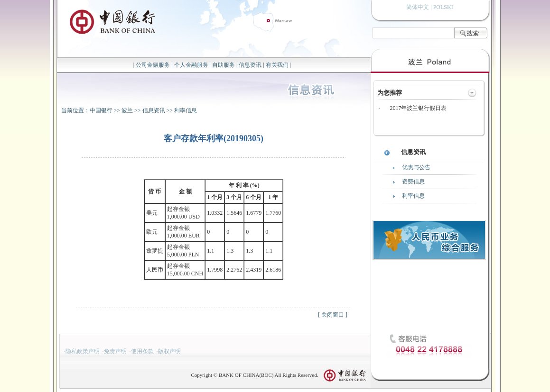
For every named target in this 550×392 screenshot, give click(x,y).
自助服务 (224, 65)
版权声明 (169, 351)
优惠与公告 (416, 167)
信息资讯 (250, 65)
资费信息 (413, 182)
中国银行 (101, 110)
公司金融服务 (153, 65)
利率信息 (186, 110)
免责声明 (115, 351)
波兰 (127, 110)
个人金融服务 (191, 65)
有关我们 (277, 65)
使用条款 (142, 351)
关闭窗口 (333, 315)
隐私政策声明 (83, 351)
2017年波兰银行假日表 (418, 108)
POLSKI (443, 7)
